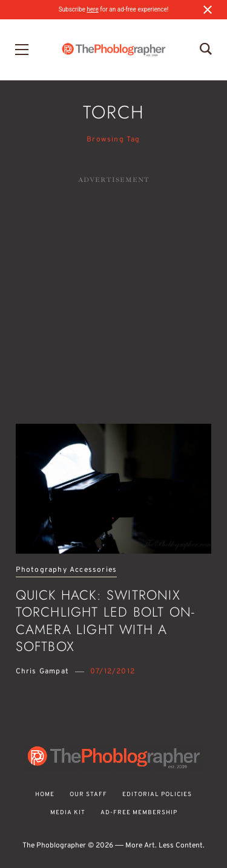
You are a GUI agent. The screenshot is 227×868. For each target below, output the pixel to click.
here (92, 9)
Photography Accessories (67, 570)
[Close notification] (208, 10)
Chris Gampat (42, 672)
